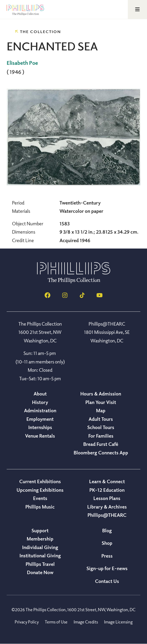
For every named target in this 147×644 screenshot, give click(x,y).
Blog (107, 530)
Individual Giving (40, 547)
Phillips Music (40, 507)
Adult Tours (101, 419)
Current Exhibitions (40, 481)
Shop (107, 543)
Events (40, 498)
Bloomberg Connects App (101, 453)
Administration (40, 410)
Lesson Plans (107, 498)
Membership (40, 539)
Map (101, 410)
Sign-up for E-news (107, 568)
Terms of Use (56, 622)
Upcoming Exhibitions (40, 490)
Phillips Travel (40, 564)
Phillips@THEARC (107, 515)
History (40, 402)
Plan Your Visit (101, 402)
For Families (101, 436)
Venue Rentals (40, 436)
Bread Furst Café (101, 444)
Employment (40, 419)
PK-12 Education (107, 490)
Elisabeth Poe (22, 63)
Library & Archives (107, 507)
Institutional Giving (40, 555)
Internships (40, 427)
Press (107, 556)
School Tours (101, 427)
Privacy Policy (27, 622)
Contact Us (107, 581)
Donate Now (40, 572)
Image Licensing (118, 622)
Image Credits (86, 622)
